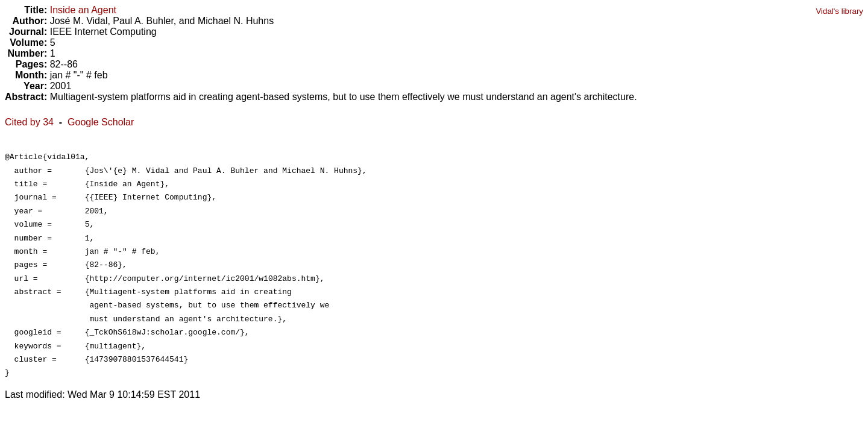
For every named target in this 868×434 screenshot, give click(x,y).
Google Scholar (101, 122)
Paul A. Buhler (143, 21)
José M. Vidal (79, 21)
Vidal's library (839, 11)
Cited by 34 (29, 122)
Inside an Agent (83, 10)
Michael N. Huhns (236, 21)
